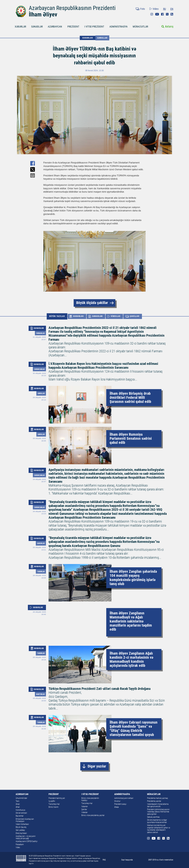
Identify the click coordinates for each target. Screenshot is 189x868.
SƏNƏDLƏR (37, 27)
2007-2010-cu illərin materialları (161, 860)
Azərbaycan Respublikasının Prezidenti (72, 8)
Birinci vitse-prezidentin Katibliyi (90, 799)
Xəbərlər (85, 806)
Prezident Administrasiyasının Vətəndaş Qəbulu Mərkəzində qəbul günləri (158, 812)
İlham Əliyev (43, 14)
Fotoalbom (20, 844)
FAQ (104, 860)
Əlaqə (116, 807)
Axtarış (169, 26)
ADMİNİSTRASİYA (118, 27)
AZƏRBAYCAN (55, 27)
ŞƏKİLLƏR (134, 316)
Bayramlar (20, 816)
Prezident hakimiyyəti (57, 798)
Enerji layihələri (21, 833)
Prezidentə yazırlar (154, 801)
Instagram (152, 14)
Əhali (18, 807)
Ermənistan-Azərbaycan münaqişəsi (25, 820)
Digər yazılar (97, 766)
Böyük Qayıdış (21, 827)
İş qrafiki (52, 801)
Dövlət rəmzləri (21, 813)
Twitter (167, 14)
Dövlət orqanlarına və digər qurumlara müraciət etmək (157, 821)
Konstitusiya (20, 810)
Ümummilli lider (21, 798)
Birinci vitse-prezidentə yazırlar (93, 815)
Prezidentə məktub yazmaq (157, 798)
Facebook (162, 14)
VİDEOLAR (115, 316)
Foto (143, 9)
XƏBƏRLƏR (20, 27)
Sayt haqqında (127, 860)
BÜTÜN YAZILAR (57, 316)
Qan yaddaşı (20, 830)
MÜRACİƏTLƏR (140, 27)
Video (156, 9)
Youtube (157, 14)
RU (165, 9)
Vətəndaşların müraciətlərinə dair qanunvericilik (158, 805)
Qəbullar (102, 38)
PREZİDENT (73, 27)
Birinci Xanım (53, 807)
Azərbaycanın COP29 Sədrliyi (27, 841)
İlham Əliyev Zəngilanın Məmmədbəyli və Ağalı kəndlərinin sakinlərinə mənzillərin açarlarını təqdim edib (131, 621)
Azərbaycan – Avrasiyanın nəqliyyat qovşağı (26, 837)
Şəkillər (84, 809)
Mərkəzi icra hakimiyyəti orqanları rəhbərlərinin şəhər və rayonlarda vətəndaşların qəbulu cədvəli (159, 829)
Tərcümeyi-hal (54, 804)
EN (172, 9)
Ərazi (18, 804)
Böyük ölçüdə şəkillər (92, 303)
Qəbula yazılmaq (153, 817)
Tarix (18, 801)
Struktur (117, 801)
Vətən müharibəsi (22, 824)
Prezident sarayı (120, 804)
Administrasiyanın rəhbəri (124, 798)
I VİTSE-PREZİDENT (94, 27)
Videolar (84, 812)
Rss (172, 14)
